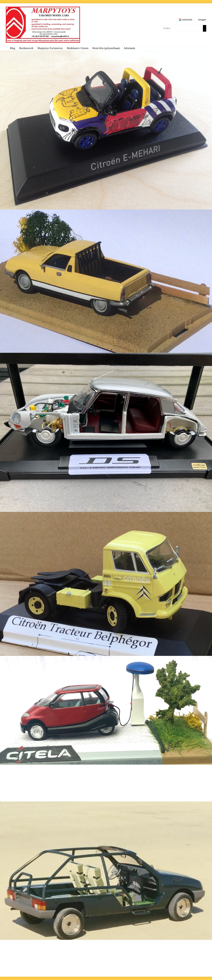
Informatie (130, 48)
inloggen (202, 20)
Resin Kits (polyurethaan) (106, 48)
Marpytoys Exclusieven (50, 48)
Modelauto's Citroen (78, 48)
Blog (13, 48)
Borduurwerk (26, 48)
